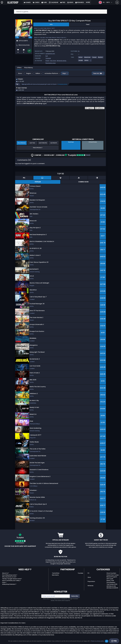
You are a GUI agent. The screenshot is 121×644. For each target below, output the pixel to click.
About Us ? (6, 575)
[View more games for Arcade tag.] (81, 61)
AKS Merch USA (111, 588)
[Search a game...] (60, 12)
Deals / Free (110, 583)
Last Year (32, 145)
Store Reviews (111, 585)
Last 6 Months (43, 145)
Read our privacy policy (98, 641)
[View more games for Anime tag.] (86, 61)
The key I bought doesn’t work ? (12, 581)
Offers (19, 68)
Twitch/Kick (56, 575)
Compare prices (62, 84)
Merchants (55, 577)
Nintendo (91, 588)
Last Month (54, 145)
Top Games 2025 (112, 587)
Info (51, 24)
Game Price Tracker (113, 577)
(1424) (78, 158)
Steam (47, 61)
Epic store (53, 61)
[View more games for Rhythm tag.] (101, 58)
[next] (30, 37)
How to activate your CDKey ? (11, 583)
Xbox (89, 580)
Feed (88, 24)
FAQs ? (4, 585)
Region (29, 73)
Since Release (22, 145)
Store (20, 73)
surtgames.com (50, 54)
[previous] (17, 37)
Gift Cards (110, 581)
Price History (29, 68)
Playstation (91, 584)
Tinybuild (48, 58)
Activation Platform (51, 73)
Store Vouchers (111, 575)
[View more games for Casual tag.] (94, 58)
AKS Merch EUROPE (112, 590)
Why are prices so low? (9, 579)
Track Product (38, 150)
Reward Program (112, 579)
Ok (107, 641)
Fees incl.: (97, 73)
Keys (64, 73)
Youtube (80, 575)
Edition (38, 73)
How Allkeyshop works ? (10, 577)
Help (114, 641)
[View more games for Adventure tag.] (87, 58)
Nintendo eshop (61, 61)
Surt (47, 56)
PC (89, 575)
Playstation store (51, 63)
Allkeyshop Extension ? (9, 587)
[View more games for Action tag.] (81, 58)
